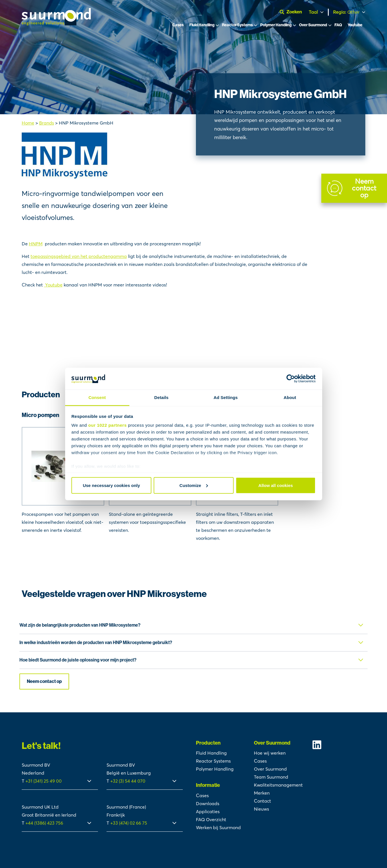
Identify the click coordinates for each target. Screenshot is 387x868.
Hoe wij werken (270, 753)
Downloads (208, 803)
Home (28, 123)
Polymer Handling (276, 25)
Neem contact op (44, 681)
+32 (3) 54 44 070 (128, 781)
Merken (262, 793)
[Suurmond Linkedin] (339, 745)
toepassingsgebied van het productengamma (79, 256)
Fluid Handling (202, 25)
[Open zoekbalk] (293, 12)
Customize (194, 485)
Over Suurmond (313, 25)
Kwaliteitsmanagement (278, 785)
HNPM (36, 244)
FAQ (338, 25)
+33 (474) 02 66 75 (129, 823)
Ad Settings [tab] (226, 397)
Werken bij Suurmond (218, 827)
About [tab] (290, 397)
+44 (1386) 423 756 (44, 823)
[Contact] (354, 188)
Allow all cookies (276, 485)
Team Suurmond (271, 777)
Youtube (355, 25)
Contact (262, 801)
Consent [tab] (97, 397)
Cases (178, 25)
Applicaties (208, 811)
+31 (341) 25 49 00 (44, 781)
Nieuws (261, 809)
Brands (47, 123)
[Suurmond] (56, 24)
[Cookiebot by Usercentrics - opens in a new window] (291, 379)
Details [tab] (161, 397)
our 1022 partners (107, 425)
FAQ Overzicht (211, 819)
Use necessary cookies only (111, 485)
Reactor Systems (237, 25)
